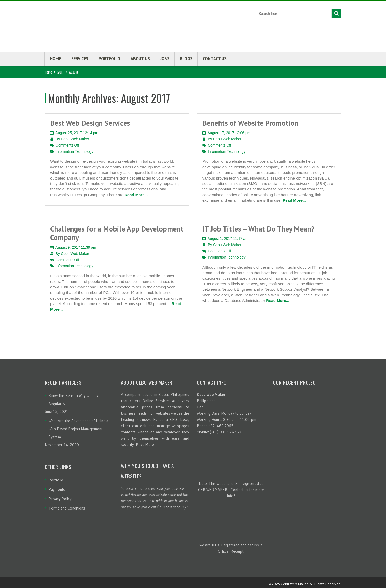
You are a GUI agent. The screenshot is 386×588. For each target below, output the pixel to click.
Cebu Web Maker (75, 139)
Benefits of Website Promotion (250, 123)
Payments (57, 489)
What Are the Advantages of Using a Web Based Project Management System (78, 429)
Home (55, 58)
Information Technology (75, 151)
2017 (61, 72)
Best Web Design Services (90, 123)
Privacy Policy (60, 499)
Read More (145, 444)
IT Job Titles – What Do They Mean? (258, 229)
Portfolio (109, 58)
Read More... (136, 195)
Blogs (186, 58)
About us (140, 58)
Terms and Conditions (67, 508)
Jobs (165, 58)
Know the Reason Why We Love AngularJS (75, 400)
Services (80, 58)
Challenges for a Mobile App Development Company (117, 233)
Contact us (215, 58)
